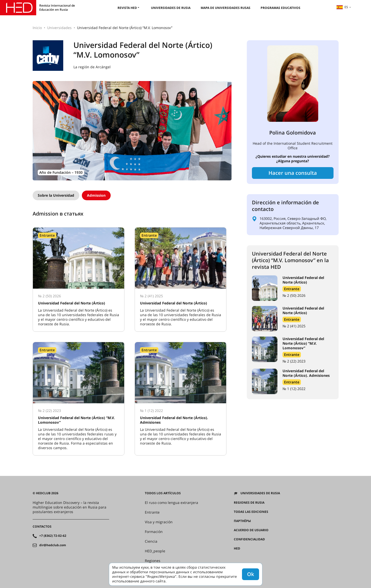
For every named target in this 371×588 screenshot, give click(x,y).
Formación (154, 532)
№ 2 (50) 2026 (294, 295)
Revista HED (127, 8)
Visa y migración (159, 522)
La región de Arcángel (92, 67)
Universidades (59, 28)
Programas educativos (280, 8)
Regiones (153, 561)
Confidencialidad (249, 539)
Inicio (37, 28)
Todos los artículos (163, 493)
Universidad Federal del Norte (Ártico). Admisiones (306, 373)
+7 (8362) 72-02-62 (53, 536)
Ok (251, 574)
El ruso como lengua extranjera (171, 503)
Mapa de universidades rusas (226, 8)
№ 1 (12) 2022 (294, 389)
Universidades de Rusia (171, 8)
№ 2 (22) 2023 (294, 361)
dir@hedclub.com (53, 545)
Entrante (292, 289)
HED (237, 549)
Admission (96, 195)
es (342, 7)
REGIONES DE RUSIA (249, 503)
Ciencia (151, 541)
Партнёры (242, 521)
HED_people (155, 551)
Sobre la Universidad (56, 195)
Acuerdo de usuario (251, 530)
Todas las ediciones (251, 512)
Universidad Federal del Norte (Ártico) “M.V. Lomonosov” (303, 343)
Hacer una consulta (293, 173)
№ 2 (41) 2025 (294, 326)
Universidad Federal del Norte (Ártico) (303, 280)
